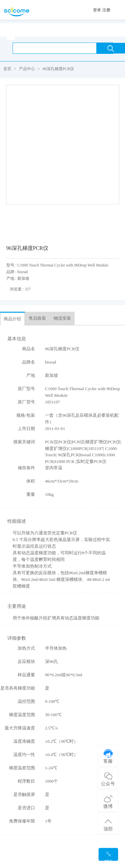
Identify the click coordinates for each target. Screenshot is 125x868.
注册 (106, 10)
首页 (7, 69)
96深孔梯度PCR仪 (58, 69)
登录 (97, 10)
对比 (108, 856)
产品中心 (27, 69)
